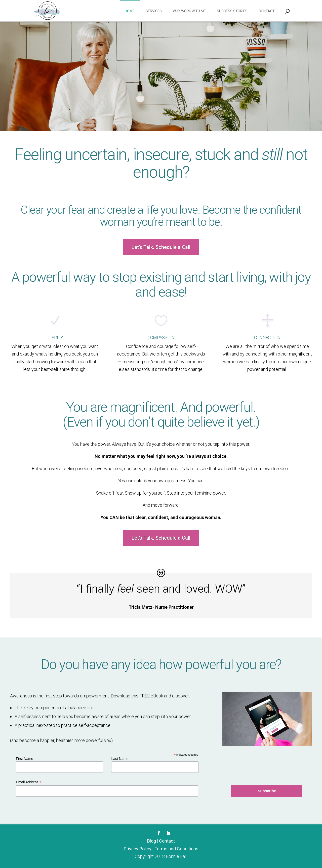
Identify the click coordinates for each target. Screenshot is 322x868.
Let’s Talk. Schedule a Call (161, 247)
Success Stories (232, 11)
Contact (267, 11)
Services (154, 11)
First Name (24, 759)
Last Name (120, 759)
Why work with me (189, 11)
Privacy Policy (138, 849)
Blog (152, 841)
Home (130, 11)
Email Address (29, 782)
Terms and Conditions (176, 849)
